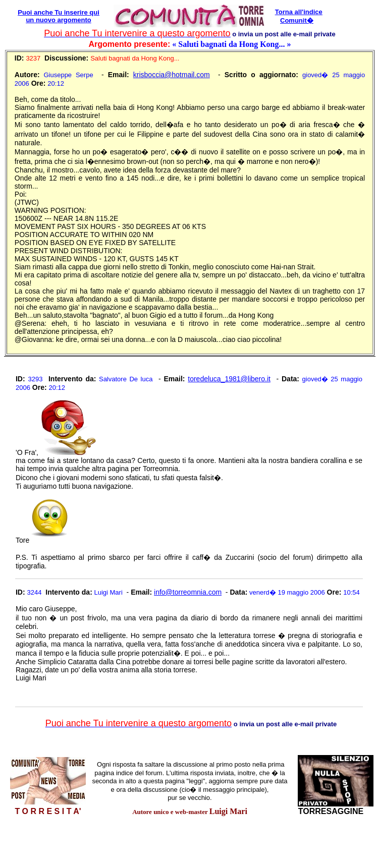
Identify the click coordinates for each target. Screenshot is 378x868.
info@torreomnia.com (188, 592)
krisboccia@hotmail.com (172, 75)
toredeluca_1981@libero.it (229, 379)
